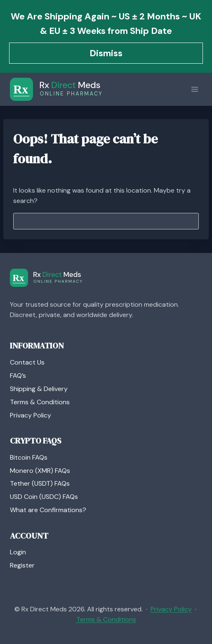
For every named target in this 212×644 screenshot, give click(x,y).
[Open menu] (194, 89)
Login (18, 552)
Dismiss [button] (106, 53)
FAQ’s (18, 376)
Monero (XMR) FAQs (40, 471)
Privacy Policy (31, 415)
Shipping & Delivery (39, 389)
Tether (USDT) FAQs (40, 483)
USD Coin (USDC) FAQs (44, 497)
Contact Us (27, 362)
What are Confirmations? (48, 510)
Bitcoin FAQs (29, 457)
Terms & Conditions (40, 402)
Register (22, 565)
